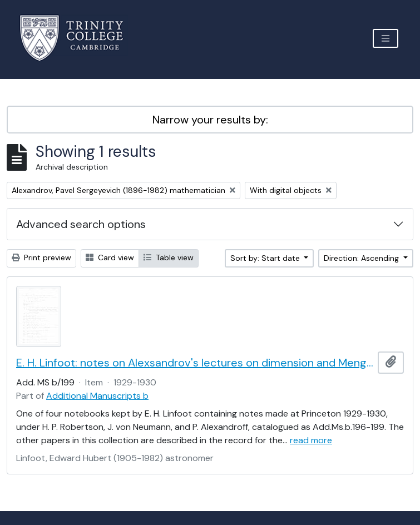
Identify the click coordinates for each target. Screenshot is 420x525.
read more (311, 440)
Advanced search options (81, 224)
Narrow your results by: (210, 120)
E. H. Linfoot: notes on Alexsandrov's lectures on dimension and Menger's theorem (195, 363)
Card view (110, 257)
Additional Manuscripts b (97, 396)
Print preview (41, 257)
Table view (169, 257)
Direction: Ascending (362, 258)
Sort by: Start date (266, 258)
